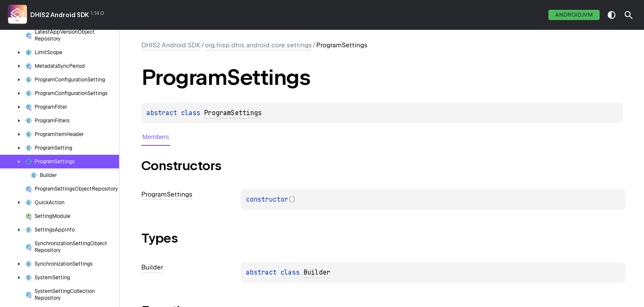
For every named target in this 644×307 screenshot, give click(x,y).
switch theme (612, 15)
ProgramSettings (233, 113)
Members (156, 137)
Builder (317, 272)
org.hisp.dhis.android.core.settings (258, 45)
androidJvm (574, 15)
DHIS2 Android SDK (60, 15)
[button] (629, 15)
